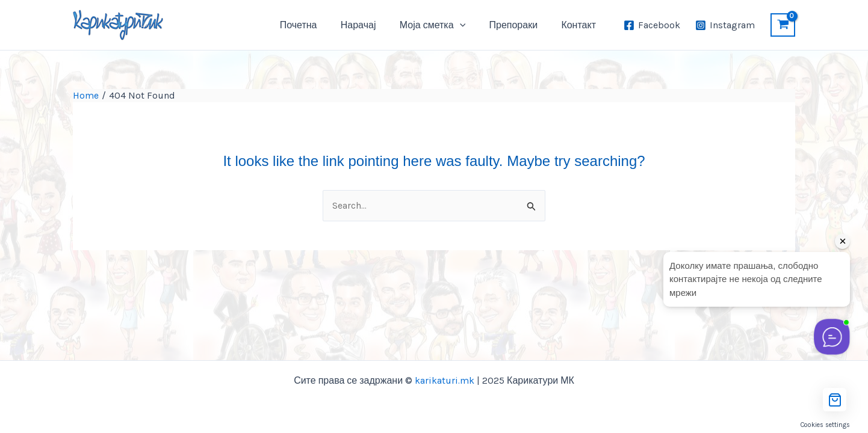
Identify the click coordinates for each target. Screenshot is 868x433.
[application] (471, 25)
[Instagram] (725, 25)
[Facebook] (652, 25)
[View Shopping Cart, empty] (783, 25)
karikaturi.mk (445, 380)
